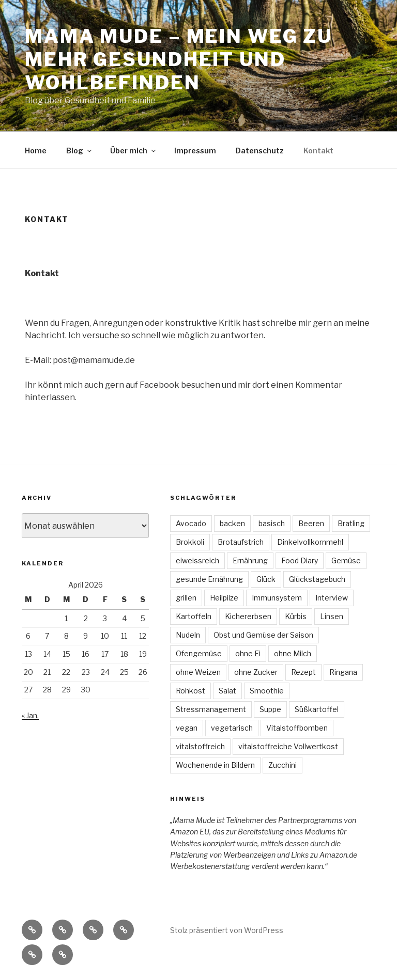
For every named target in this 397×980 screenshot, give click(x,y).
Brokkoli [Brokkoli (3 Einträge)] (190, 542)
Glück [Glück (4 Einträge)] (266, 579)
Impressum (195, 151)
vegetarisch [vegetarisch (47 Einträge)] (232, 728)
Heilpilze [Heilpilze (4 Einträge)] (224, 598)
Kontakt (318, 151)
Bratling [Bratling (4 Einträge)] (351, 523)
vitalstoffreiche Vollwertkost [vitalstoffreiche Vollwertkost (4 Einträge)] (288, 746)
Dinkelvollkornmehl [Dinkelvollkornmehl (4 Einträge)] (310, 542)
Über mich (134, 151)
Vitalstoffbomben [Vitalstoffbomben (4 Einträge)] (297, 728)
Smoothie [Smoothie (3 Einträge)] (267, 691)
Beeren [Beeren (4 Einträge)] (311, 523)
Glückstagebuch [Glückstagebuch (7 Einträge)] (317, 579)
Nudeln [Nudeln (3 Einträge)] (188, 635)
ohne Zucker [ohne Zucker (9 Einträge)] (256, 672)
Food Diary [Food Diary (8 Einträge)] (300, 560)
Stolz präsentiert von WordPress (227, 930)
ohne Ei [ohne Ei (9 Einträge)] (248, 653)
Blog (80, 151)
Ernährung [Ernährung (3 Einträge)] (250, 560)
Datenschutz (260, 151)
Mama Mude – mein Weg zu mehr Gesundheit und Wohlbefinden (179, 59)
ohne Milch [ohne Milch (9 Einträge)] (293, 653)
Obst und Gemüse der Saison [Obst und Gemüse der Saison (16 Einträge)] (263, 635)
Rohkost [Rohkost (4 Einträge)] (190, 691)
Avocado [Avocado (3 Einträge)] (191, 523)
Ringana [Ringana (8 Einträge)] (343, 672)
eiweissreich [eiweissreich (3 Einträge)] (197, 560)
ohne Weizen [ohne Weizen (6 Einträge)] (198, 672)
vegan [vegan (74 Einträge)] (187, 728)
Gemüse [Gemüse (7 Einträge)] (346, 560)
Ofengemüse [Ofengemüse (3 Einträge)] (199, 653)
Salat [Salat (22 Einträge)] (227, 691)
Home (36, 151)
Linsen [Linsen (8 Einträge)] (332, 616)
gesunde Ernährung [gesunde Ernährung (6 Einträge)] (209, 579)
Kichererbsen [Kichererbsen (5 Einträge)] (248, 616)
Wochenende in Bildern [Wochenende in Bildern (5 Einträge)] (215, 765)
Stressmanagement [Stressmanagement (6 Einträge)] (211, 709)
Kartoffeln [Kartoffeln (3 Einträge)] (194, 616)
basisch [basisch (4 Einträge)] (272, 523)
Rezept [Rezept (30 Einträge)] (303, 672)
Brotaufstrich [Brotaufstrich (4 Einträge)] (241, 542)
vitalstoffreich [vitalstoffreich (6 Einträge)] (200, 746)
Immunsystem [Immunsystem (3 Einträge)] (277, 598)
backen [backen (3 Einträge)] (232, 523)
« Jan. (30, 715)
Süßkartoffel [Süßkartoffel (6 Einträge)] (317, 709)
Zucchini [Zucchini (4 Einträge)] (283, 765)
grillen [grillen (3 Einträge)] (186, 598)
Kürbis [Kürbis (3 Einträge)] (296, 616)
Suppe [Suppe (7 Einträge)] (270, 709)
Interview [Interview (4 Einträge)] (332, 598)
